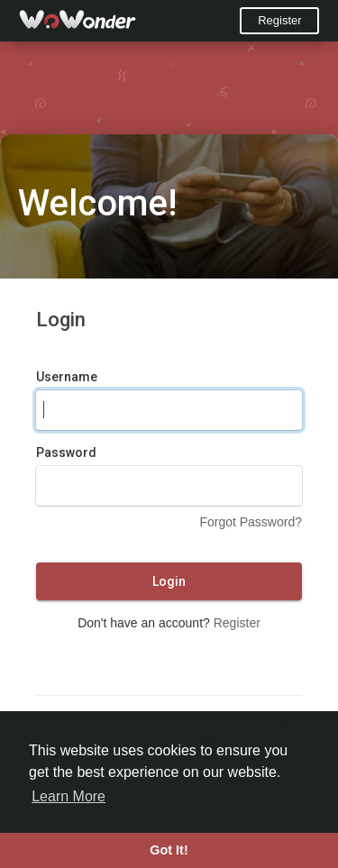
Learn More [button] (69, 796)
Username (67, 377)
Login (169, 581)
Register (279, 20)
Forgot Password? (251, 522)
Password (66, 452)
